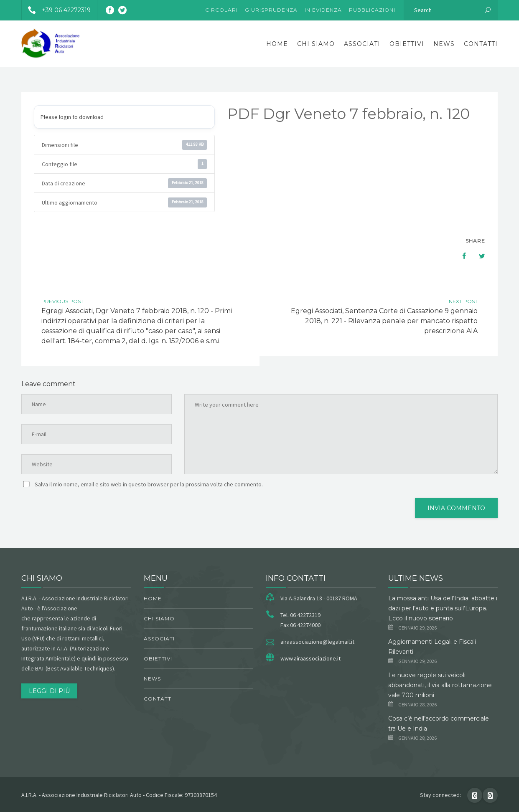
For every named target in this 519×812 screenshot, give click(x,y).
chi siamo (316, 44)
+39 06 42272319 (56, 10)
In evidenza (323, 10)
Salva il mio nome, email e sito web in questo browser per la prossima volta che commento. (149, 484)
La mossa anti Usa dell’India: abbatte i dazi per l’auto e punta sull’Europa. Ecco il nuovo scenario (443, 608)
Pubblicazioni (372, 10)
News (444, 44)
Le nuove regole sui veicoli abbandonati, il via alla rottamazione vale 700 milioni (440, 685)
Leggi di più (49, 691)
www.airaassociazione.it (310, 658)
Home (277, 44)
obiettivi (407, 44)
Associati (362, 44)
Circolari (221, 10)
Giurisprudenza (271, 10)
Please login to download (72, 117)
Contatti (481, 44)
